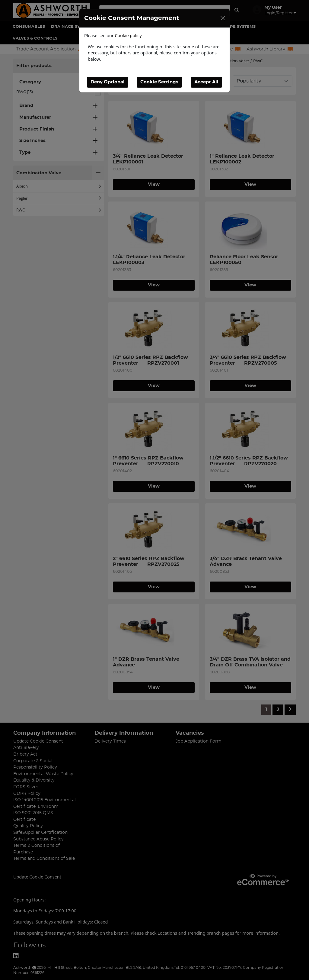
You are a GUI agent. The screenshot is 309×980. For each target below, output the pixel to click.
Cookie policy (128, 35)
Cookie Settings (159, 82)
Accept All (206, 82)
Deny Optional (108, 82)
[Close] (223, 18)
